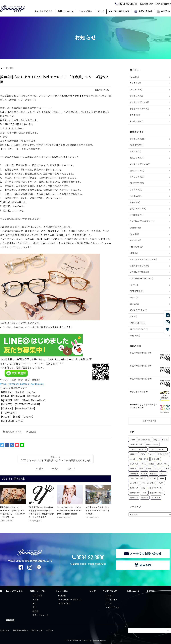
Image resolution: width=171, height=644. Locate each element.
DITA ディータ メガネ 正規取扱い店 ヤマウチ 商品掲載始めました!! (56, 461)
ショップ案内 (85, 12)
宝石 (34, 607)
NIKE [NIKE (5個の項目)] (141, 469)
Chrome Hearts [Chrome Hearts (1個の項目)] (152, 445)
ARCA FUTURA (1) (138, 310)
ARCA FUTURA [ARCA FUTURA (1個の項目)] (144, 440)
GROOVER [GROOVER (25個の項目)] (134, 464)
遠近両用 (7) (135, 241)
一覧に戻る (9, 68)
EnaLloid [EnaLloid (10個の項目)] (151, 454)
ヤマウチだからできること (70, 600)
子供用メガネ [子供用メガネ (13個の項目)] (135, 493)
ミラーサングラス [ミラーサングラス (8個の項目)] (148, 483)
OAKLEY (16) (136, 90)
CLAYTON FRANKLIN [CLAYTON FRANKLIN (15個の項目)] (138, 450)
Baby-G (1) (135, 336)
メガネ (35, 600)
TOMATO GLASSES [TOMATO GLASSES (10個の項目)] (137, 478)
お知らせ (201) (137, 121)
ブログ (101, 12)
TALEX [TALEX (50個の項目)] (163, 474)
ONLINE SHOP (122, 12)
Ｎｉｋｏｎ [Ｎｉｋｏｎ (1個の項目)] (156, 498)
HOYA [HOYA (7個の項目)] (143, 464)
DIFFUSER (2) (136, 291)
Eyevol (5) (134, 77)
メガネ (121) (136, 152)
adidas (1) (134, 304)
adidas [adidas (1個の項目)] (132, 440)
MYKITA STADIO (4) (139, 272)
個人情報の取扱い (20, 630)
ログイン (50, 630)
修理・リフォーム (40, 615)
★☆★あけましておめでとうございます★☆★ (144, 406)
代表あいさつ (64, 604)
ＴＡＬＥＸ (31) (137, 177)
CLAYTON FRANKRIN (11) (142, 221)
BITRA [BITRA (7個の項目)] (165, 440)
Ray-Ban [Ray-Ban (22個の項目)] (154, 474)
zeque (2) (134, 298)
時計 (34, 604)
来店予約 (145, 565)
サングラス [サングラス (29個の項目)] (134, 483)
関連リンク (5, 630)
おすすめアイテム (44, 12)
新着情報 (10, 620)
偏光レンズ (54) (137, 158)
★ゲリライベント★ (139, 392)
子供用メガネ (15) (138, 209)
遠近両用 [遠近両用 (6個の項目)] (145, 498)
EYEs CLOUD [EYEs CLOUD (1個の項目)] (163, 454)
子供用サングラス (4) (139, 266)
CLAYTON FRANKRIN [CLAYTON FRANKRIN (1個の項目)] (158, 450)
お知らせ (10, 432)
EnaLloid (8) (135, 228)
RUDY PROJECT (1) (139, 329)
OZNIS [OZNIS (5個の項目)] (167, 469)
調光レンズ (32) (137, 171)
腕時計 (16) (135, 202)
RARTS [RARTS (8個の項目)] (144, 474)
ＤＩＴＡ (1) (135, 83)
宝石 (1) (133, 317)
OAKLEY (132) (137, 145)
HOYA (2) (134, 285)
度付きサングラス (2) (139, 102)
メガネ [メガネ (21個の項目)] (161, 483)
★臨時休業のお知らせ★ (141, 353)
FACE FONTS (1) (138, 323)
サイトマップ (37, 630)
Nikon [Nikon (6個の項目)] (148, 469)
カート (108, 604)
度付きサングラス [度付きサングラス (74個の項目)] (157, 493)
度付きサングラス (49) (140, 164)
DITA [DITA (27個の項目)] (143, 454)
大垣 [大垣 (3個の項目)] (143, 488)
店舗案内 (62, 596)
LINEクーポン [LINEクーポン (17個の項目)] (162, 464)
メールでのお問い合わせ (146, 554)
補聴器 (35, 611)
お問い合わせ (145, 12)
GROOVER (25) (137, 183)
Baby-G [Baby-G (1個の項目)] (156, 440)
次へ (70, 469)
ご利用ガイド (111, 600)
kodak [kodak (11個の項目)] (151, 464)
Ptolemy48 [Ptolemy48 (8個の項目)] (134, 474)
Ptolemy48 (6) (136, 247)
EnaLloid (32, 432)
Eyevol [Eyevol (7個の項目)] (132, 459)
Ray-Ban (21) (136, 196)
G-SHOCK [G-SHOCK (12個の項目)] (156, 459)
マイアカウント (112, 607)
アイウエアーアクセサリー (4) (143, 260)
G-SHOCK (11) (137, 215)
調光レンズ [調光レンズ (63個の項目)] (134, 498)
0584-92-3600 (90, 557)
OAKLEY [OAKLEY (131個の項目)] (157, 469)
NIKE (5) (134, 253)
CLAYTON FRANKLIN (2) (141, 279)
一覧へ (56, 469)
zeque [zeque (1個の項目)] (162, 478)
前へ (41, 469)
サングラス (37, 596)
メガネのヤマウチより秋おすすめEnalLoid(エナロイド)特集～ (97, 511)
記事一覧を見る (150, 421)
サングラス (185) (138, 139)
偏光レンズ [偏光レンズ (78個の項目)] (134, 488)
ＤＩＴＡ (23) (136, 190)
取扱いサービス (66, 12)
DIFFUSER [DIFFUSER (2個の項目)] (134, 454)
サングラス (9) (136, 96)
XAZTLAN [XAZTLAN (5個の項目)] (152, 478)
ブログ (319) (136, 115)
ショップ (109, 596)
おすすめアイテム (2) (139, 109)
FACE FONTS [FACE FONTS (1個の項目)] (143, 459)
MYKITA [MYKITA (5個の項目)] (133, 469)
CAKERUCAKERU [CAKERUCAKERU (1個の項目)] (136, 445)
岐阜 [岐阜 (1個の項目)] (145, 493)
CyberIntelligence (99, 641)
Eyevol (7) (134, 234)
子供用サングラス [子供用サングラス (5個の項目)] (155, 488)
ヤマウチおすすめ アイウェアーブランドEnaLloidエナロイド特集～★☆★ (69, 511)
